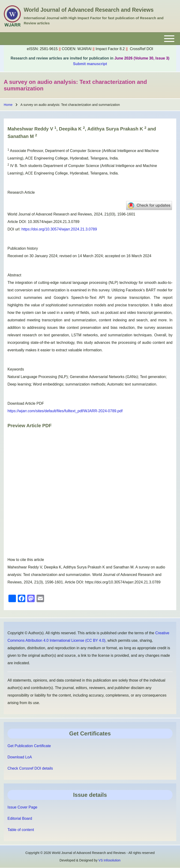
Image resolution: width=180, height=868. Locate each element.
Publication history (23, 248)
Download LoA (20, 757)
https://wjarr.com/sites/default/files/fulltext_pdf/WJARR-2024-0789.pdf (65, 411)
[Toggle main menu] (90, 39)
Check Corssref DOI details (30, 768)
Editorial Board (20, 818)
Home (8, 105)
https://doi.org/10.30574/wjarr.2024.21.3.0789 (59, 229)
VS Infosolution (109, 860)
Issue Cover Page (22, 807)
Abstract (14, 275)
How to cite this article (26, 560)
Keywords (16, 369)
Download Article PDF (26, 403)
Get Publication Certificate (29, 746)
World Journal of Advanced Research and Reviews (89, 10)
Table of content (21, 830)
